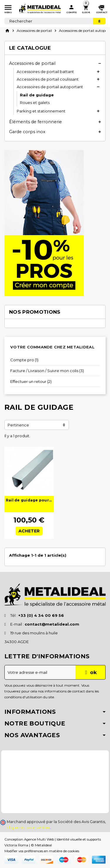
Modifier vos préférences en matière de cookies (42, 851)
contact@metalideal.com (52, 624)
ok (90, 672)
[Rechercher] (55, 21)
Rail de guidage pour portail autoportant (29, 500)
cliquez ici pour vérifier (28, 828)
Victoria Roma (16, 845)
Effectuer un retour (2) (31, 381)
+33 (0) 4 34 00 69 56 (41, 615)
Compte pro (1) (24, 360)
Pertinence (18, 425)
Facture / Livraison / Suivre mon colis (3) (47, 371)
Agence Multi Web (39, 839)
